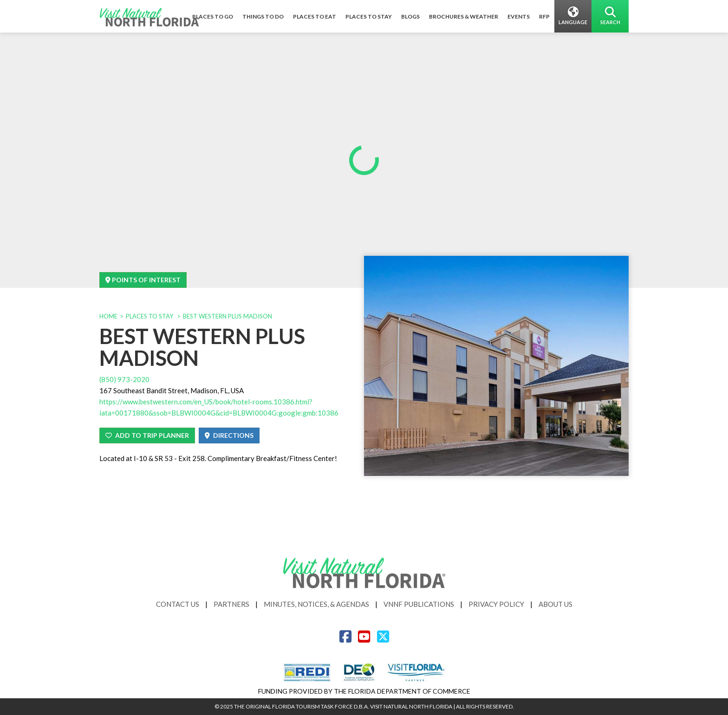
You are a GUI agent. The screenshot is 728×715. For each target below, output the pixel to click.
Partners (231, 604)
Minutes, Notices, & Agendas (316, 604)
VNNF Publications (419, 604)
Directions (229, 435)
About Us (556, 604)
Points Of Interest (143, 280)
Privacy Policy (496, 604)
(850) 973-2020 (124, 379)
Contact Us (178, 604)
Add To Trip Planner (147, 435)
